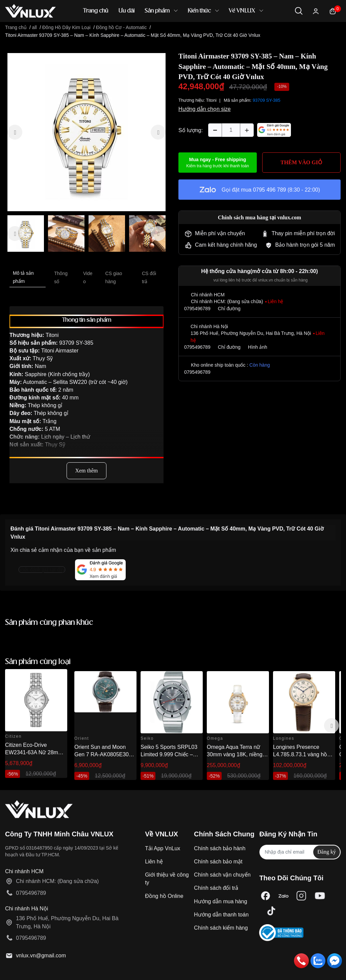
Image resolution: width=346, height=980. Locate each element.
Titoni (211, 100)
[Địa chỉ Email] (300, 852)
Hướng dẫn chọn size (205, 109)
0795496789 (197, 309)
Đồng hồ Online (164, 896)
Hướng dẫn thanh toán (221, 915)
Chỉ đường (229, 309)
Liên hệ (154, 862)
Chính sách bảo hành (220, 848)
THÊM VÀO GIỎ (301, 162)
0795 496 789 (270, 190)
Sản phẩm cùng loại (38, 662)
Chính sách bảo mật (218, 862)
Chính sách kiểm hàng (221, 928)
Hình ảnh (258, 347)
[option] (86, 132)
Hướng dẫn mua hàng (220, 901)
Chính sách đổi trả (216, 888)
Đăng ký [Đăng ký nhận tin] (327, 852)
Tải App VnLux (163, 848)
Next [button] (331, 726)
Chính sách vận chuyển (222, 875)
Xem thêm (86, 471)
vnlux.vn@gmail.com (41, 955)
